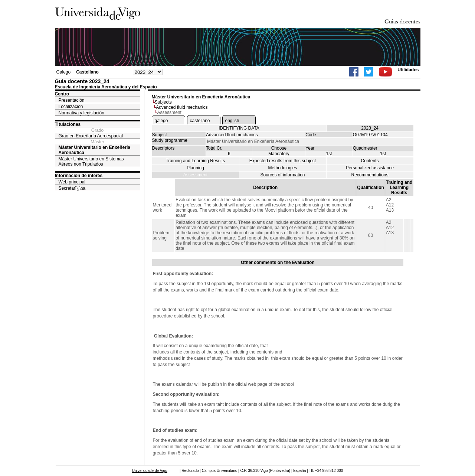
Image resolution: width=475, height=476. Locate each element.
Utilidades (408, 70)
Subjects (163, 102)
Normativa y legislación (81, 113)
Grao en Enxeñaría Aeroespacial (91, 136)
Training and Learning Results (196, 161)
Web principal (72, 182)
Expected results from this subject (283, 161)
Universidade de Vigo (150, 471)
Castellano (87, 72)
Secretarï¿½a (72, 188)
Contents (370, 161)
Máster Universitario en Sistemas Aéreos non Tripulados (91, 162)
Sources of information (282, 175)
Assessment (195, 175)
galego (161, 121)
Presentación (72, 100)
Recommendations (370, 175)
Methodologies (282, 168)
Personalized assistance (370, 168)
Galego (64, 72)
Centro (62, 94)
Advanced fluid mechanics (182, 107)
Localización (71, 107)
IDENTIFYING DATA (239, 128)
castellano (200, 121)
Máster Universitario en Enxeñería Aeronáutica (94, 150)
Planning (195, 168)
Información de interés (79, 176)
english (232, 121)
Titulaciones (68, 124)
